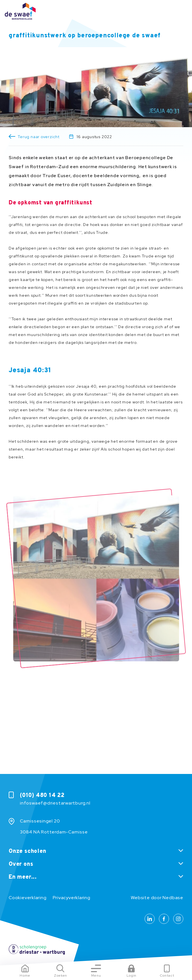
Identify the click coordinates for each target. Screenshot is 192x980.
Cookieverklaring (28, 898)
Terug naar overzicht (39, 137)
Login (132, 976)
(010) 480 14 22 (42, 796)
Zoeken (60, 976)
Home (25, 976)
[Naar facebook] (164, 919)
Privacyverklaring (72, 898)
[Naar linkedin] (150, 919)
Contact (167, 976)
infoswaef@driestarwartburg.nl (55, 803)
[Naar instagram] (178, 919)
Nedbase (173, 898)
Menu (96, 976)
